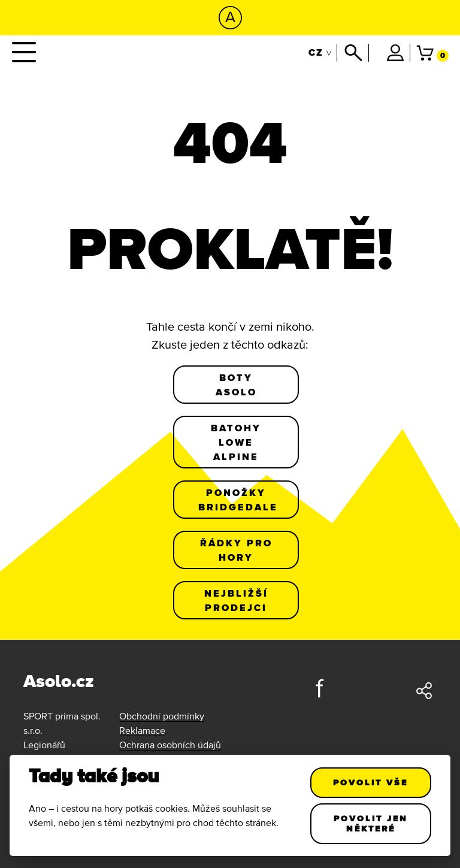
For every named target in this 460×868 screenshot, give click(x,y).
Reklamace (142, 730)
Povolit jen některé (371, 823)
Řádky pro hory (236, 550)
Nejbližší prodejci (236, 600)
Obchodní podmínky (162, 716)
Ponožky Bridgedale (238, 500)
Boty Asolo (236, 385)
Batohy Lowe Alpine (236, 442)
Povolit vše (371, 782)
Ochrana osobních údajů (170, 745)
